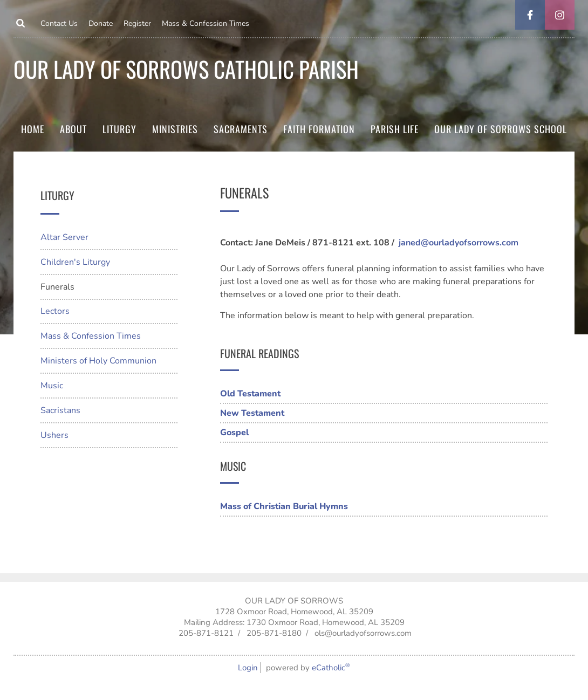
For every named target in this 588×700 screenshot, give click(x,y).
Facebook (530, 15)
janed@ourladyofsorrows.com (459, 243)
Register (137, 23)
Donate (101, 23)
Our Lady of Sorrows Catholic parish (186, 69)
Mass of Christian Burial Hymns (284, 506)
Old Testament (250, 394)
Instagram (560, 15)
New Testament (252, 413)
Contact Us (59, 23)
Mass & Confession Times (206, 23)
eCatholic (331, 668)
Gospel (234, 433)
